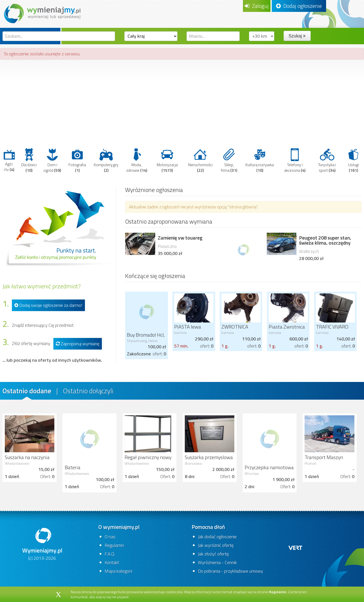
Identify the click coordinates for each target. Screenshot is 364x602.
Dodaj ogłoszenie (299, 6)
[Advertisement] (182, 100)
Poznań (311, 463)
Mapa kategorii (118, 571)
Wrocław (252, 474)
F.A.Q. (110, 554)
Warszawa (193, 463)
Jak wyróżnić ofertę (216, 545)
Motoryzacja (167, 160)
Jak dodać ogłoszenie (217, 537)
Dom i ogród (52, 160)
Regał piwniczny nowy (148, 457)
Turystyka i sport (327, 160)
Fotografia (77, 160)
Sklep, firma (229, 160)
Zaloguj (257, 6)
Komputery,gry (106, 160)
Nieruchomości (200, 160)
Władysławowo (17, 463)
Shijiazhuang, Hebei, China (143, 343)
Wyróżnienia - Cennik (217, 562)
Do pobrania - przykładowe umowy (231, 571)
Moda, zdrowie (137, 160)
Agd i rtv (9, 160)
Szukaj (297, 36)
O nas (110, 537)
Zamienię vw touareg (180, 238)
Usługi (353, 160)
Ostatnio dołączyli (88, 391)
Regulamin (114, 545)
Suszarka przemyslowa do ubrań (209, 460)
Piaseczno (167, 246)
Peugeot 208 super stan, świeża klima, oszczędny (325, 240)
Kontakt (112, 562)
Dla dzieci (29, 160)
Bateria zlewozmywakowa (84, 470)
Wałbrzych (309, 251)
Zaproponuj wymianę (78, 344)
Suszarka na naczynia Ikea (27, 460)
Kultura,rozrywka (260, 160)
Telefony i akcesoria (295, 160)
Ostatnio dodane (27, 391)
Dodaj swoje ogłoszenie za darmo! (48, 305)
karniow (180, 333)
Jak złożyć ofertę (213, 554)
